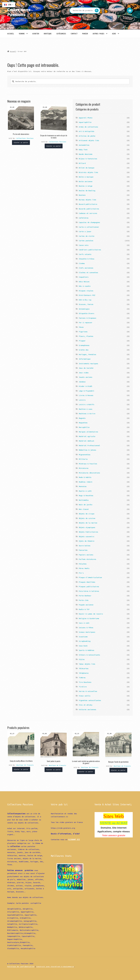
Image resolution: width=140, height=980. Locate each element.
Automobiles (84, 145)
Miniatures (84, 468)
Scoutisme (83, 637)
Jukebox (82, 382)
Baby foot (83, 150)
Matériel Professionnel (89, 445)
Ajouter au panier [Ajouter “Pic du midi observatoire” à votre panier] (21, 142)
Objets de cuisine (87, 518)
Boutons (82, 195)
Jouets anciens (86, 377)
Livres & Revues (86, 395)
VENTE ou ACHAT (114, 823)
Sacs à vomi (84, 623)
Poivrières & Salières (89, 591)
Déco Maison (84, 282)
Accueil (11, 34)
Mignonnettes (85, 455)
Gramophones (84, 345)
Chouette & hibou (87, 259)
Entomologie (84, 309)
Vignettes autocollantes (90, 700)
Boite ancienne (86, 181)
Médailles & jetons (88, 450)
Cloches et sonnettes (88, 272)
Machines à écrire (87, 414)
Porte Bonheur (85, 596)
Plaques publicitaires (89, 587)
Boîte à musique (86, 177)
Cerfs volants (85, 254)
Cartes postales (86, 241)
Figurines (83, 332)
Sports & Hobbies (87, 650)
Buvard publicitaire (88, 204)
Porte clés (84, 600)
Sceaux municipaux (87, 632)
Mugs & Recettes (86, 495)
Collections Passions (19, 12)
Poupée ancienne (86, 605)
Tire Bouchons (85, 682)
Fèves (81, 327)
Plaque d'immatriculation (90, 577)
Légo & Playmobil (87, 391)
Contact (74, 34)
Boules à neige (86, 186)
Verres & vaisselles (88, 691)
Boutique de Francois (25, 765)
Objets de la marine (88, 523)
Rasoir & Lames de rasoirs (91, 614)
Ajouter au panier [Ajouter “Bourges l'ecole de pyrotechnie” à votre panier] (118, 770)
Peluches (83, 564)
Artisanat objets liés (89, 140)
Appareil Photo (86, 118)
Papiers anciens (86, 555)
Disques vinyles (86, 291)
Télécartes (84, 668)
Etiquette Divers (87, 313)
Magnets (82, 418)
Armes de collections (88, 127)
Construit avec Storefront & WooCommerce (55, 967)
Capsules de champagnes (89, 222)
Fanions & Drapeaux (88, 318)
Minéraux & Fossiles (88, 464)
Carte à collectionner (89, 227)
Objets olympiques (87, 527)
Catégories (61, 34)
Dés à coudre (85, 286)
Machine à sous (86, 409)
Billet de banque (87, 168)
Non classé (84, 509)
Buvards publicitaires (89, 209)
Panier (85, 34)
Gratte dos (84, 350)
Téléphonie (84, 673)
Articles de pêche (87, 136)
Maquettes (83, 423)
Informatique (85, 359)
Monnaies (83, 486)
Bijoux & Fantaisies (88, 159)
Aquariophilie (85, 122)
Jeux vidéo (84, 373)
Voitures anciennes (88, 709)
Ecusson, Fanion (86, 304)
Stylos (82, 659)
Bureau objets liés (88, 200)
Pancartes (83, 550)
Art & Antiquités (87, 131)
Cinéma (82, 263)
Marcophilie (84, 427)
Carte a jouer (85, 231)
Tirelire (83, 687)
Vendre (22, 34)
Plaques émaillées (87, 582)
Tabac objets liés (87, 664)
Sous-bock (83, 646)
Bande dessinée (86, 154)
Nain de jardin (86, 505)
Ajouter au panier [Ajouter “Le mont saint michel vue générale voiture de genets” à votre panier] (86, 772)
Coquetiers (84, 277)
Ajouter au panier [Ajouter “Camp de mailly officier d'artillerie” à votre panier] (21, 769)
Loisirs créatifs (87, 404)
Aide (114, 34)
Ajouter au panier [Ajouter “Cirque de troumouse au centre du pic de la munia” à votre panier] (54, 146)
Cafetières (84, 218)
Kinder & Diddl (86, 386)
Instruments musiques (88, 364)
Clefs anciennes (86, 268)
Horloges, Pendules (88, 354)
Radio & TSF (84, 609)
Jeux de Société (86, 368)
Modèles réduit (86, 482)
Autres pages (98, 34)
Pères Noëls (84, 568)
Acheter (36, 34)
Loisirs (82, 400)
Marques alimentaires (88, 432)
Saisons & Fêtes (86, 628)
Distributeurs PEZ (87, 295)
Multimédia (84, 500)
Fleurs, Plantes (86, 336)
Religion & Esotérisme (89, 618)
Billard (82, 163)
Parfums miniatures (88, 559)
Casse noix (84, 245)
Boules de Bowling (87, 191)
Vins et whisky (86, 705)
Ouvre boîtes (85, 546)
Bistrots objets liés (88, 172)
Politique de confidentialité (21, 967)
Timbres (82, 678)
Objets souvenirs (87, 536)
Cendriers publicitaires (90, 250)
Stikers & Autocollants (89, 655)
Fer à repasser (86, 322)
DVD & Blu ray (85, 300)
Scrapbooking (85, 641)
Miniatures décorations (89, 473)
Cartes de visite (87, 236)
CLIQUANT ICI (74, 839)
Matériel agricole (87, 436)
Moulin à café (85, 491)
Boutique (48, 34)
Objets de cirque (87, 514)
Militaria (83, 459)
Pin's (81, 573)
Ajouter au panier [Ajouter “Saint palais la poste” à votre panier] (54, 770)
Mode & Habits (85, 477)
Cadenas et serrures (88, 213)
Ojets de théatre (87, 541)
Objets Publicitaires (88, 532)
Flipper (82, 341)
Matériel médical (87, 441)
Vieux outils (85, 696)
